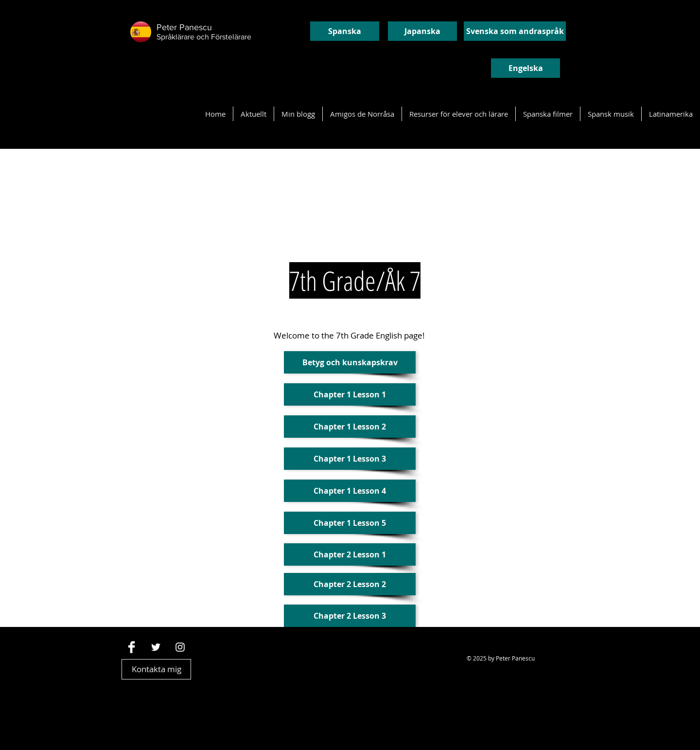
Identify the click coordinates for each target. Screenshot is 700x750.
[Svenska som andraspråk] (515, 31)
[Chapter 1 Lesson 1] (350, 394)
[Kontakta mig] (156, 669)
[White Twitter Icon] (156, 647)
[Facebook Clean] (131, 647)
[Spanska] (345, 31)
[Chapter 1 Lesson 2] (350, 427)
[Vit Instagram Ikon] (180, 647)
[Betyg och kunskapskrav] (350, 362)
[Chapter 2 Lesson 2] (350, 584)
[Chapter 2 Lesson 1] (350, 554)
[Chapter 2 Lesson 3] (350, 616)
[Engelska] (525, 68)
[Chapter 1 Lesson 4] (350, 491)
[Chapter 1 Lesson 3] (350, 459)
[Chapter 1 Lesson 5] (350, 523)
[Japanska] (422, 31)
